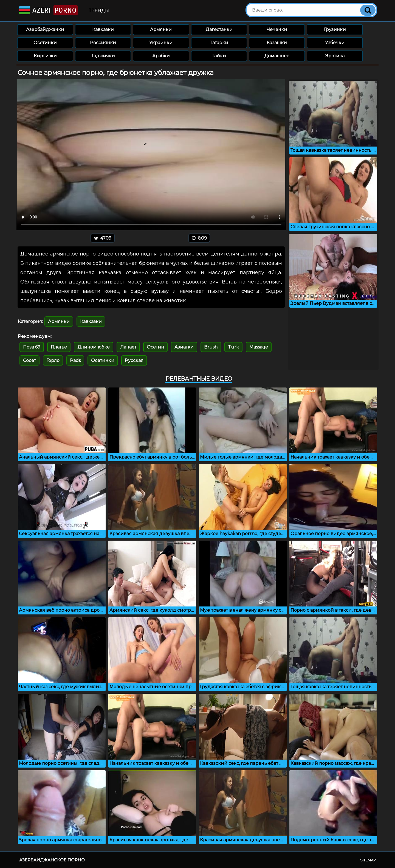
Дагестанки (219, 30)
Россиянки (103, 43)
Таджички (103, 56)
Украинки (161, 43)
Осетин (155, 347)
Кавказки (103, 30)
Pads (75, 360)
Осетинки (45, 43)
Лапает (128, 347)
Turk (233, 347)
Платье (59, 347)
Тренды (99, 11)
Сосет (29, 360)
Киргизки (45, 56)
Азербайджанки (45, 30)
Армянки (161, 30)
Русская (134, 360)
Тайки (219, 56)
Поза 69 (32, 347)
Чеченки (277, 30)
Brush (211, 347)
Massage (259, 347)
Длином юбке (94, 347)
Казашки (277, 43)
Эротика (335, 56)
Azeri (48, 10)
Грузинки (335, 30)
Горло (53, 360)
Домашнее (277, 56)
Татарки (219, 43)
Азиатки (184, 347)
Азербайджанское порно (52, 860)
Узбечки (335, 43)
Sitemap (368, 860)
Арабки (161, 56)
